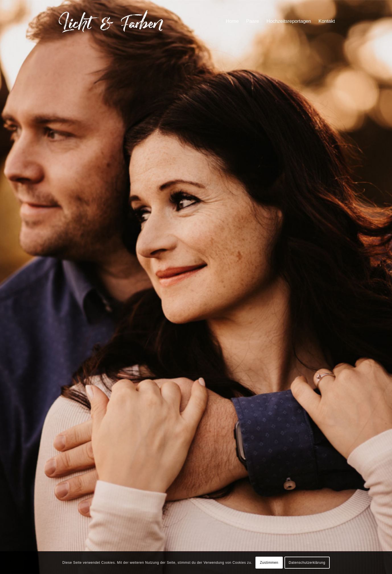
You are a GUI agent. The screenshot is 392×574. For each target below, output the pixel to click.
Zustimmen (269, 563)
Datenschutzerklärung (307, 563)
